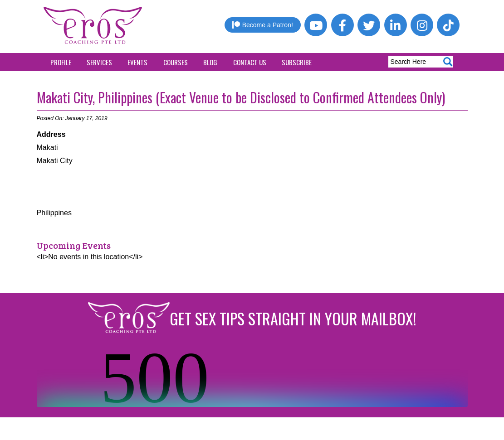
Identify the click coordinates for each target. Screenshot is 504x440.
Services (99, 62)
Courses (176, 62)
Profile (61, 62)
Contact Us (250, 62)
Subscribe (297, 62)
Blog (210, 62)
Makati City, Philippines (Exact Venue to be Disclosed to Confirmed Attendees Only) (241, 97)
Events (137, 62)
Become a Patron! (263, 25)
